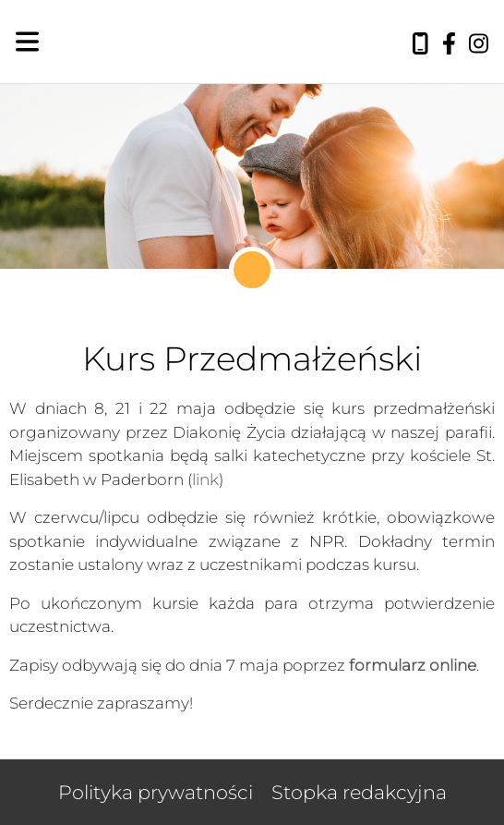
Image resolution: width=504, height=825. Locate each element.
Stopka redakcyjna (359, 792)
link (205, 479)
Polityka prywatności (156, 792)
